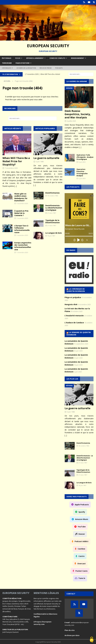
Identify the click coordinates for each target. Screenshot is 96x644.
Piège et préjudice (73, 297)
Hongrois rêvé (71, 304)
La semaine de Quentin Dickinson (79, 333)
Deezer (82, 534)
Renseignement (78, 58)
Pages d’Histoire (23, 63)
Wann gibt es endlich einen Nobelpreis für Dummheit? (21, 197)
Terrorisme (7, 63)
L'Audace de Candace (74, 322)
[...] (15, 186)
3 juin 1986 (40, 161)
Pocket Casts (81, 571)
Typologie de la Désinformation (52, 221)
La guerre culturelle (46, 158)
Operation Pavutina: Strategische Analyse (82, 172)
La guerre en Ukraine (77, 81)
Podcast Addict (81, 541)
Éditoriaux (7, 58)
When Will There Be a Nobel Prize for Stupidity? (16, 161)
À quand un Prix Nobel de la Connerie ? (21, 213)
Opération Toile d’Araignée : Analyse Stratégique (85, 157)
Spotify (82, 512)
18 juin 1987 (51, 236)
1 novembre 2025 (22, 235)
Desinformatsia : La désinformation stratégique (54, 207)
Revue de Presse (46, 68)
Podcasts (59, 68)
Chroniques (6, 68)
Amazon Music (82, 519)
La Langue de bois (54, 233)
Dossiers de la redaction (26, 68)
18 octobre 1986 (53, 196)
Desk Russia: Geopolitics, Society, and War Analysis (78, 114)
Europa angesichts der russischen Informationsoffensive (23, 246)
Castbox (81, 549)
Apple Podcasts (82, 504)
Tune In (82, 578)
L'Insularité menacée (74, 315)
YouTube (82, 526)
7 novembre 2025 (11, 168)
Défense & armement (35, 58)
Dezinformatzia (52, 193)
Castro (81, 556)
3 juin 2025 (82, 162)
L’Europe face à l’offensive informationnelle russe (22, 229)
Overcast (81, 563)
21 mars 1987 (52, 213)
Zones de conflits (57, 58)
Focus (18, 58)
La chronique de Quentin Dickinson (76, 290)
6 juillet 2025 (71, 121)
